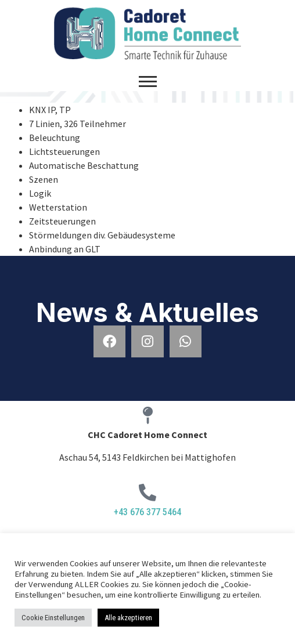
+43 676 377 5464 (147, 512)
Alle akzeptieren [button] (128, 618)
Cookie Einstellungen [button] (53, 618)
